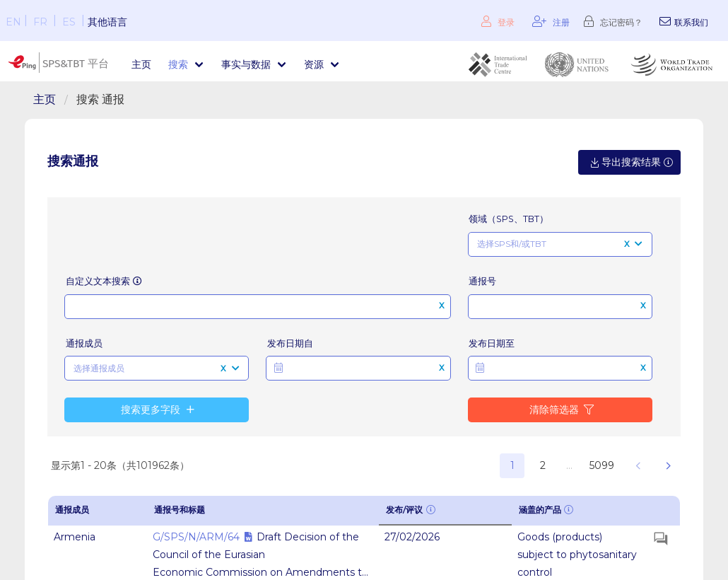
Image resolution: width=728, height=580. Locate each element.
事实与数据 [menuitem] (246, 64)
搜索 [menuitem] (178, 64)
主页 (141, 64)
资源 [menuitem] (314, 64)
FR (40, 22)
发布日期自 (290, 343)
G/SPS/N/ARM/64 (196, 537)
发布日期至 (492, 343)
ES (69, 22)
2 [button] (543, 465)
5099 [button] (602, 465)
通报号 (482, 281)
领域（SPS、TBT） (509, 219)
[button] (358, 368)
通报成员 (84, 343)
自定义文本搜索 (105, 281)
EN (13, 22)
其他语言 (107, 22)
